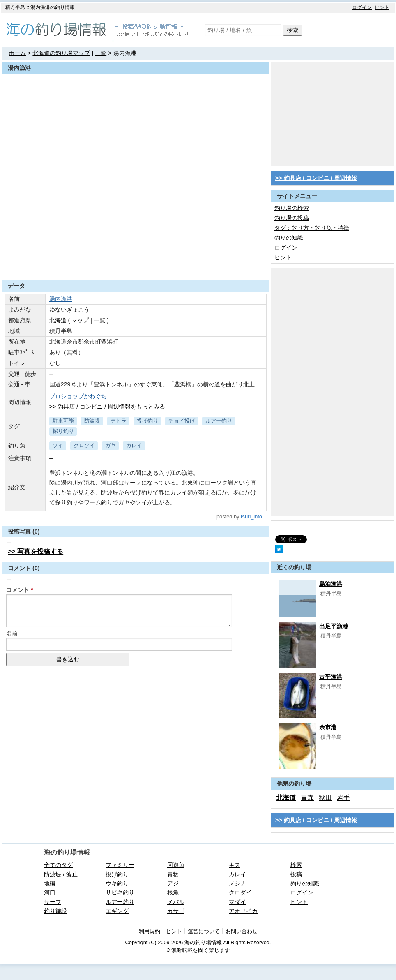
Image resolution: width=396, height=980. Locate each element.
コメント (18, 590)
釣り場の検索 (292, 208)
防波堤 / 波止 (61, 874)
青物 (173, 874)
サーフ (53, 902)
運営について (204, 931)
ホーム (17, 53)
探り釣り (63, 431)
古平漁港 (331, 677)
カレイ (134, 445)
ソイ (58, 445)
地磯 (50, 883)
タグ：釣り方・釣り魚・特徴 (312, 228)
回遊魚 (176, 865)
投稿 (296, 874)
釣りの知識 (289, 238)
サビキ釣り (120, 892)
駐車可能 (63, 421)
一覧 (101, 53)
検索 (292, 30)
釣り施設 (55, 911)
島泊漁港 (331, 584)
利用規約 (150, 931)
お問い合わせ (242, 931)
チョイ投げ (182, 421)
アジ (173, 883)
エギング (117, 911)
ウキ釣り (117, 883)
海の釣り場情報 (67, 852)
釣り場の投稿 (292, 218)
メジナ (237, 883)
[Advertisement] (136, 260)
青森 (307, 798)
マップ (80, 320)
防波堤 (92, 421)
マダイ (237, 902)
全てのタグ (58, 865)
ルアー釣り (219, 421)
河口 (50, 892)
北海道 (58, 320)
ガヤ (111, 445)
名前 (12, 633)
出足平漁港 (334, 626)
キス (235, 865)
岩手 (343, 798)
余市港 (328, 727)
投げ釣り (147, 421)
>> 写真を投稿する (36, 551)
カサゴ (176, 911)
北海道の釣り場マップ (61, 53)
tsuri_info (251, 517)
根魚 (173, 892)
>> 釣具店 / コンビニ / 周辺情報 (316, 178)
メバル (176, 902)
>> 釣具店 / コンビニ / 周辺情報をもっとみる (107, 407)
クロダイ (240, 892)
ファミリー (120, 865)
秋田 (325, 798)
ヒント (382, 7)
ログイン (362, 7)
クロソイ (84, 445)
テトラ (119, 421)
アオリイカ (243, 911)
